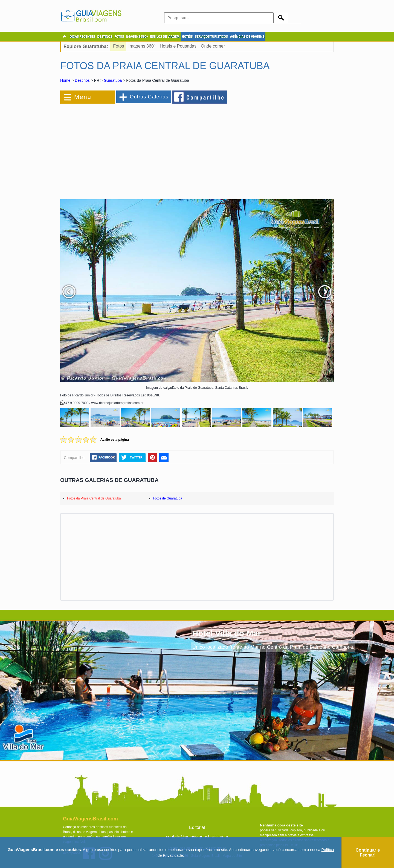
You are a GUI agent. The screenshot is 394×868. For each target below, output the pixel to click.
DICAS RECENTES (82, 37)
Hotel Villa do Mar (227, 633)
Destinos (82, 80)
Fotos (118, 46)
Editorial (197, 827)
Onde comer (213, 46)
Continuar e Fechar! (368, 853)
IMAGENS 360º (137, 37)
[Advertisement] (120, 149)
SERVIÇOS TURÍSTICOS (211, 37)
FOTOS (119, 37)
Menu (83, 97)
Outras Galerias (149, 97)
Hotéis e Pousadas (178, 46)
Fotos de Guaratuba (168, 498)
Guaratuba (113, 80)
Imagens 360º (142, 46)
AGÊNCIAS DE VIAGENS (247, 37)
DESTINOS (105, 37)
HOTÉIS (187, 37)
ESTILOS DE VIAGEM (165, 37)
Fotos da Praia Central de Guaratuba (94, 498)
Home (65, 80)
